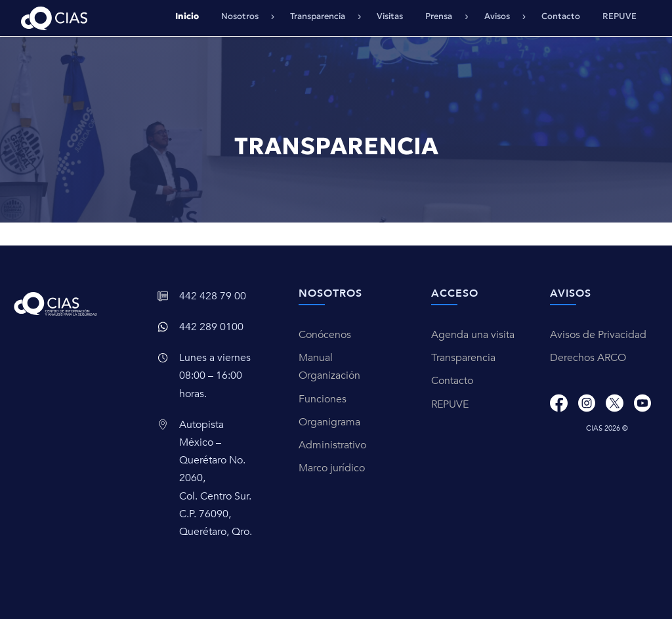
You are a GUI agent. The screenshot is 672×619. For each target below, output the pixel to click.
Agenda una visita (473, 335)
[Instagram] (587, 402)
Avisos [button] (498, 16)
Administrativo (332, 445)
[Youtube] (642, 402)
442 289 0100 (211, 327)
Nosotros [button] (241, 16)
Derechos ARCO (588, 358)
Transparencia (463, 358)
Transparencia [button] (319, 16)
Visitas (390, 16)
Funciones (323, 399)
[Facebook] (558, 402)
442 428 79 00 (213, 296)
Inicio (187, 16)
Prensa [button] (440, 16)
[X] (614, 402)
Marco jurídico (332, 468)
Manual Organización (329, 367)
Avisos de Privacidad (598, 335)
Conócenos (325, 335)
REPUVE (619, 16)
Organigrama (329, 422)
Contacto (561, 16)
